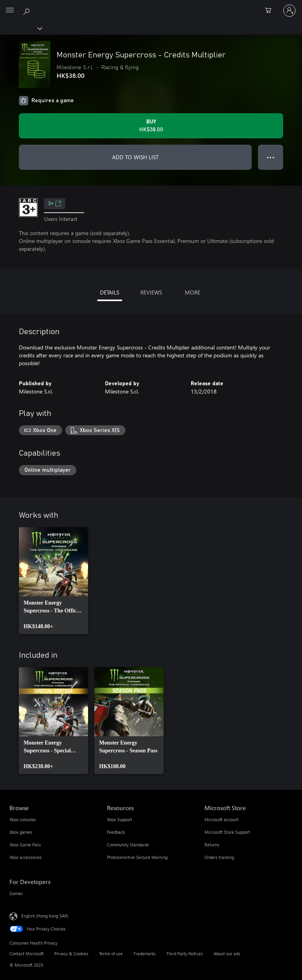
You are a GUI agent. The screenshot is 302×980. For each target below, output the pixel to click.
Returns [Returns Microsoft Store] (212, 845)
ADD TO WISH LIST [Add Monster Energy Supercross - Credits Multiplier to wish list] (135, 157)
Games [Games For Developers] (16, 893)
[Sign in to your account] (289, 11)
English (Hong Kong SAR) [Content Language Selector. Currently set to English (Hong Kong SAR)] (45, 916)
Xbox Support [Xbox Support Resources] (120, 819)
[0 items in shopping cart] (271, 11)
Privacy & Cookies (71, 953)
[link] (53, 581)
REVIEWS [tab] (151, 292)
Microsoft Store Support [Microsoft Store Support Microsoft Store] (227, 832)
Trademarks (145, 953)
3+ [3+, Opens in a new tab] (55, 204)
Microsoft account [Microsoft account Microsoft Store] (222, 819)
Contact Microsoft (27, 953)
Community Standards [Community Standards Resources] (128, 845)
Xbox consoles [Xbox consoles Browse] (23, 819)
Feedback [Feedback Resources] (116, 832)
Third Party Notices (185, 953)
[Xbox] (21, 28)
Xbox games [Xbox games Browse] (21, 832)
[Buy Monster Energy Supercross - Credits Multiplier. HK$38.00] (151, 126)
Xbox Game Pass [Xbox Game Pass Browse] (25, 845)
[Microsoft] (151, 6)
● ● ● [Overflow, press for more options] (271, 157)
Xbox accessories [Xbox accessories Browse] (26, 857)
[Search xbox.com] (28, 10)
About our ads (227, 953)
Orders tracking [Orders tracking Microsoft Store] (219, 857)
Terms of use (111, 953)
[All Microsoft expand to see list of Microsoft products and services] (10, 11)
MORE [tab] (192, 292)
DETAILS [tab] (110, 292)
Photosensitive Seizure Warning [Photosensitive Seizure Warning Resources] (137, 857)
